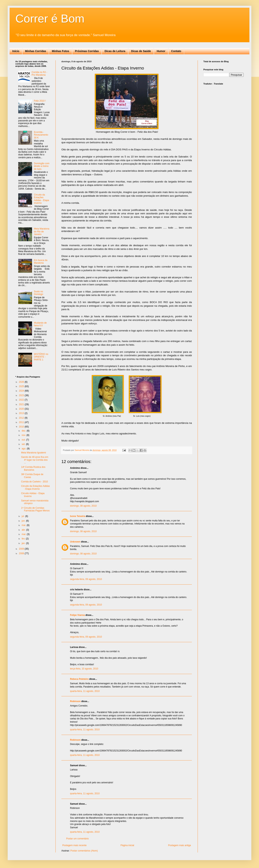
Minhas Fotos (60, 51)
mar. (24, 534)
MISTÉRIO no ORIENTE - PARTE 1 (41, 357)
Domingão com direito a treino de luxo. (42, 166)
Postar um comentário (77, 839)
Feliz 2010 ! (40, 101)
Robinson (75, 701)
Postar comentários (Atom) (84, 851)
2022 (22, 400)
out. (24, 440)
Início (16, 51)
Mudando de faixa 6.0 (40, 324)
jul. (24, 516)
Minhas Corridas (36, 51)
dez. (24, 431)
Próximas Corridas (87, 51)
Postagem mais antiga (179, 845)
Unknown (75, 542)
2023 (22, 395)
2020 (22, 409)
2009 (22, 549)
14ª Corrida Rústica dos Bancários (33, 468)
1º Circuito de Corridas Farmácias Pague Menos (35, 509)
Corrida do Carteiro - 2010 (34, 482)
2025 (22, 386)
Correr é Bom (50, 19)
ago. (24, 449)
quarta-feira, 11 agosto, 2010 (85, 691)
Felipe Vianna (77, 615)
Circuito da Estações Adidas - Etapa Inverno (42, 199)
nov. (24, 435)
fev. (24, 539)
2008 (22, 553)
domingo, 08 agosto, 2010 (83, 506)
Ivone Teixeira (78, 516)
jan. (24, 543)
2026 (22, 382)
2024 (22, 391)
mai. (24, 525)
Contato (176, 51)
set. (24, 444)
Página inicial (127, 845)
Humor (161, 51)
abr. (24, 530)
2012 (22, 418)
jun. (24, 521)
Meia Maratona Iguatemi (33, 453)
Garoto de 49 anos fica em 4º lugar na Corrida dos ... (35, 460)
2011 (22, 422)
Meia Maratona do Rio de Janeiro (42, 231)
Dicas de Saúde (141, 51)
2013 (22, 413)
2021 (22, 404)
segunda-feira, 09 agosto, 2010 (86, 579)
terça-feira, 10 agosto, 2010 (84, 669)
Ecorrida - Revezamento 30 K (41, 135)
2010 (22, 427)
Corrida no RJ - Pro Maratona (39, 74)
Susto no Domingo (39, 293)
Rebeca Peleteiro (79, 679)
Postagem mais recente (74, 845)
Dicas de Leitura (115, 51)
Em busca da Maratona (41, 262)
